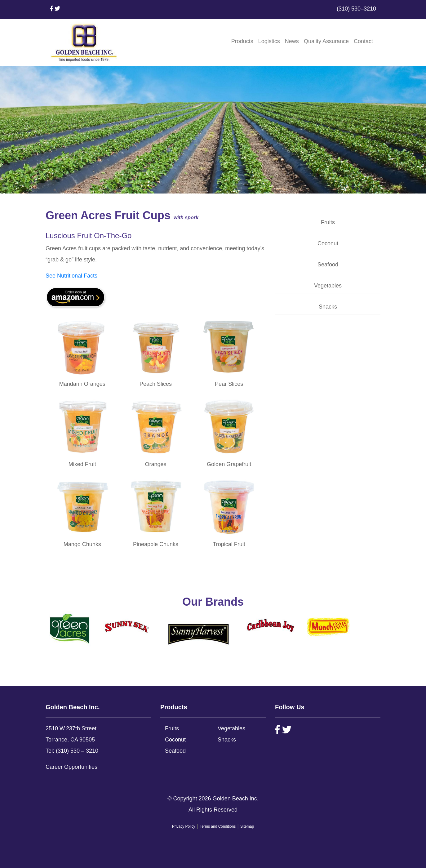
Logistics (269, 41)
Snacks (328, 307)
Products (242, 41)
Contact (363, 41)
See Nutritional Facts (71, 276)
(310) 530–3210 (356, 9)
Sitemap (247, 826)
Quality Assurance (326, 41)
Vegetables (328, 286)
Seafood (328, 265)
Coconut (328, 243)
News (292, 41)
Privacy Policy (184, 826)
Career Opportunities (71, 767)
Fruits (328, 222)
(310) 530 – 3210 (77, 751)
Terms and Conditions (218, 826)
